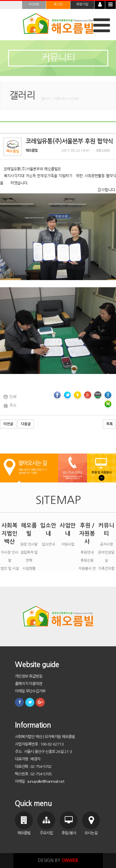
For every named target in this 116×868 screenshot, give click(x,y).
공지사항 (106, 544)
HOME (34, 4)
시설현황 (29, 569)
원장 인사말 (29, 544)
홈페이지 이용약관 (28, 684)
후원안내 (87, 552)
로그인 (58, 4)
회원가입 (82, 4)
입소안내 (48, 544)
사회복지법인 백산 (10, 534)
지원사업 (68, 544)
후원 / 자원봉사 (87, 534)
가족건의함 (106, 569)
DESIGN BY (58, 860)
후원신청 (87, 560)
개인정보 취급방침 (28, 676)
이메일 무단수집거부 (30, 691)
